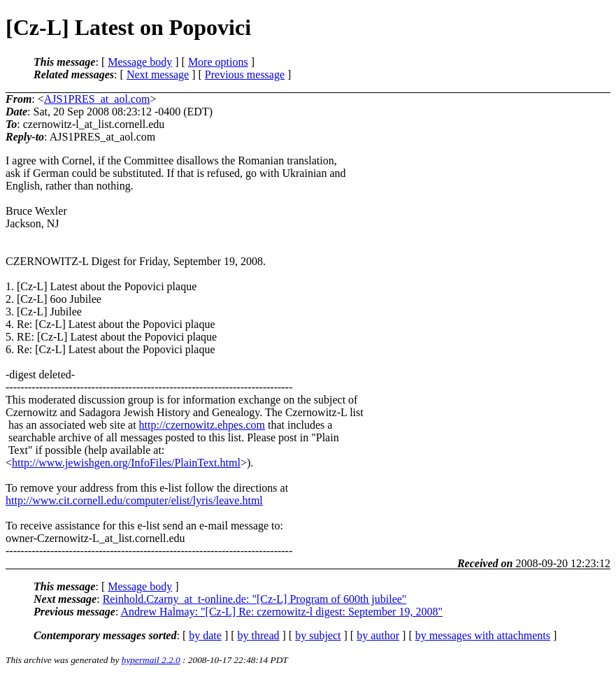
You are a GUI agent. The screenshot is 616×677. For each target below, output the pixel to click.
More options (218, 62)
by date (205, 635)
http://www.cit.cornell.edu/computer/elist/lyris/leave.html (134, 500)
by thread (259, 635)
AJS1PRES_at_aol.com (97, 99)
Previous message (245, 74)
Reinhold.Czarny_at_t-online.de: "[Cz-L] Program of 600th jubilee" (255, 599)
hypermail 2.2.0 (151, 660)
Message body (140, 62)
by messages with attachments (483, 635)
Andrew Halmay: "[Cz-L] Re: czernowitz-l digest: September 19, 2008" (281, 612)
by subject (318, 635)
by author (378, 635)
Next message (158, 74)
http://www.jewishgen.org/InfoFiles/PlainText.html (126, 463)
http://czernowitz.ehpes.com (202, 425)
